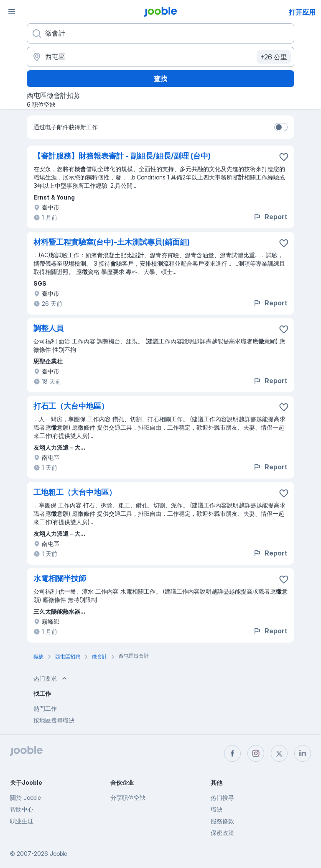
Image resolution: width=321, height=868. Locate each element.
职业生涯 (22, 821)
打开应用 (302, 12)
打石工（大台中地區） (71, 406)
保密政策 (222, 833)
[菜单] (12, 12)
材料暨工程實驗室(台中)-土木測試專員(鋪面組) (112, 242)
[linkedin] (303, 753)
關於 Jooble (25, 798)
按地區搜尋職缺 (54, 720)
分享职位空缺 (128, 798)
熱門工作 (45, 708)
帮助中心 (22, 809)
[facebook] (232, 753)
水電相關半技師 (60, 578)
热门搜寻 (222, 798)
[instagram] (256, 753)
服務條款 (222, 821)
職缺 (217, 809)
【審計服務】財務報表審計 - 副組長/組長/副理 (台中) (122, 156)
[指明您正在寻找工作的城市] (160, 57)
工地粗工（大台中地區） (75, 492)
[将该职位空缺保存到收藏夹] (284, 157)
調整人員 (48, 328)
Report (270, 217)
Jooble (59, 854)
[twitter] (279, 753)
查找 (160, 79)
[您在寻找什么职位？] (160, 33)
